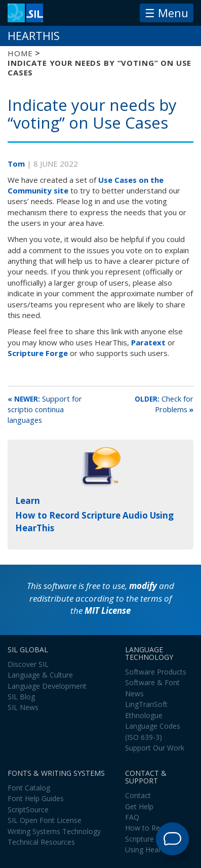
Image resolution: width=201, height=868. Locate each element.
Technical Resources (41, 842)
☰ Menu (167, 13)
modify (143, 586)
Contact (138, 795)
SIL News (23, 707)
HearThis (34, 36)
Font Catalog (29, 788)
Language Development (47, 686)
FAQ (132, 817)
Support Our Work (155, 748)
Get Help (139, 806)
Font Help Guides (36, 798)
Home (20, 53)
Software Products (156, 672)
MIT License (108, 610)
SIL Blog (21, 697)
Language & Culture (40, 675)
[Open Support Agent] (172, 839)
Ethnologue (144, 715)
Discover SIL (28, 664)
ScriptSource (28, 810)
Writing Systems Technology (54, 831)
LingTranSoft (146, 704)
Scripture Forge (38, 353)
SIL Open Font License (45, 820)
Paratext (148, 342)
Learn (28, 501)
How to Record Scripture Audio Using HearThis (150, 839)
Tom (17, 164)
